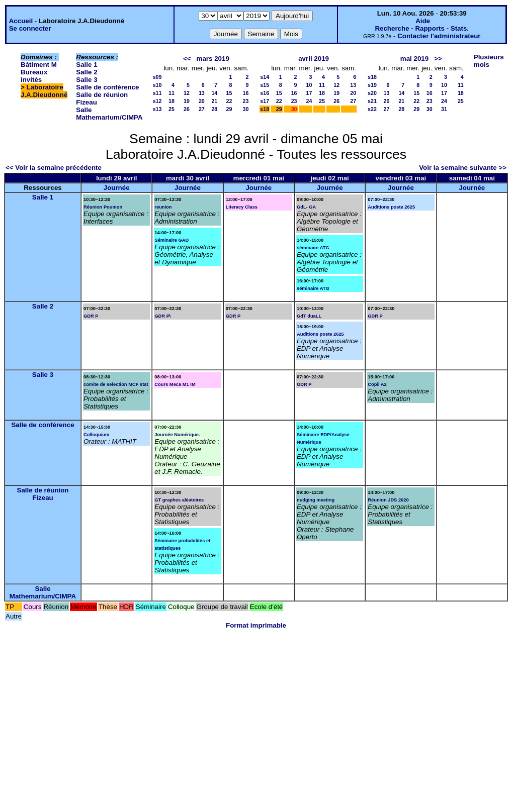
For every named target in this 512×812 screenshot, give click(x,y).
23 (245, 101)
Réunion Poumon (103, 207)
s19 (372, 85)
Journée (117, 188)
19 (187, 101)
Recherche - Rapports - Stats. (422, 28)
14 (214, 93)
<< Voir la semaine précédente (54, 168)
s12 (157, 101)
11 (172, 93)
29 (229, 109)
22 (229, 101)
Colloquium (96, 435)
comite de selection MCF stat (116, 384)
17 (309, 93)
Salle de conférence (107, 87)
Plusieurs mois (489, 61)
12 (187, 93)
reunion (163, 207)
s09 (157, 77)
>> (438, 59)
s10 (157, 85)
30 (245, 109)
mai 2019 (414, 59)
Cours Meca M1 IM (175, 384)
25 (172, 109)
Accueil (21, 21)
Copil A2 (377, 384)
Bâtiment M (39, 65)
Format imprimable (256, 625)
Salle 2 (87, 72)
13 (202, 93)
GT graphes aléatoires (179, 500)
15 (229, 93)
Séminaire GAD (172, 240)
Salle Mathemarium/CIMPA (109, 114)
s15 (265, 85)
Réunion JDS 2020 (388, 500)
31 (444, 109)
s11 (157, 93)
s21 (372, 101)
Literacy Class (242, 207)
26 (187, 109)
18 (172, 101)
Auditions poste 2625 (391, 207)
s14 (265, 77)
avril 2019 (314, 59)
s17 (265, 101)
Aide (423, 21)
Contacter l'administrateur (439, 36)
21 (214, 101)
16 (245, 93)
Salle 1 (87, 65)
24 (309, 101)
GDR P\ (162, 316)
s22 (372, 109)
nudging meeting (316, 500)
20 (202, 101)
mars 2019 (213, 59)
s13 (157, 109)
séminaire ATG (313, 248)
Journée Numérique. (177, 435)
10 (309, 85)
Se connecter (30, 28)
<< (187, 59)
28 (214, 109)
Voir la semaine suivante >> (463, 168)
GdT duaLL (309, 316)
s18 (265, 109)
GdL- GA (306, 207)
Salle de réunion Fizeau (43, 494)
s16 (265, 93)
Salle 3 (87, 80)
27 (202, 109)
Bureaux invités (34, 76)
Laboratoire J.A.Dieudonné (44, 91)
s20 (372, 93)
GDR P (91, 316)
